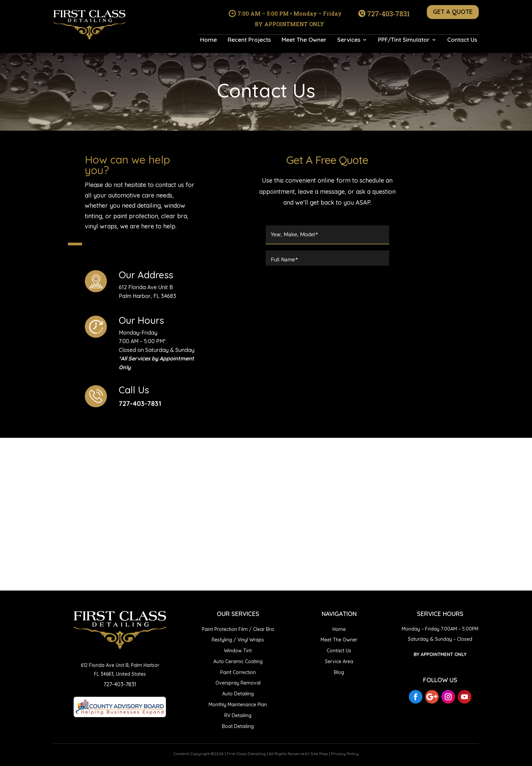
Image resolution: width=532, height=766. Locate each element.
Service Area (339, 661)
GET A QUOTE (453, 12)
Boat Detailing (238, 726)
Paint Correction (238, 672)
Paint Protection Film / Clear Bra (238, 629)
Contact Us (462, 40)
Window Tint (238, 651)
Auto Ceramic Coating (238, 661)
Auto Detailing (238, 694)
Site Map (319, 754)
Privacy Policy (345, 754)
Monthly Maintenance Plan (238, 705)
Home (208, 40)
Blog (339, 672)
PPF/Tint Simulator (404, 40)
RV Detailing (238, 715)
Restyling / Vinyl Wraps (238, 640)
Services (349, 40)
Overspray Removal (238, 683)
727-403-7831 (388, 14)
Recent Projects (249, 40)
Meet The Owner (304, 40)
